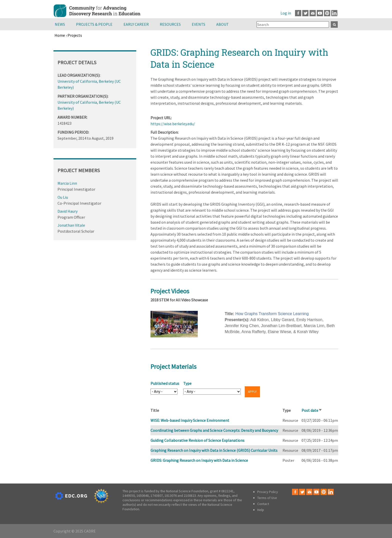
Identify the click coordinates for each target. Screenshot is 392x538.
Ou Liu (63, 197)
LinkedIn (334, 13)
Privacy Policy (268, 492)
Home (60, 35)
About (222, 24)
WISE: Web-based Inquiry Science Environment (190, 420)
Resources (170, 24)
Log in (286, 13)
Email (313, 13)
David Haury (67, 211)
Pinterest (327, 13)
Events (198, 24)
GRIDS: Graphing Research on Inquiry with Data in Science (199, 460)
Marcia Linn (67, 183)
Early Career (136, 24)
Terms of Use (267, 498)
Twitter (305, 13)
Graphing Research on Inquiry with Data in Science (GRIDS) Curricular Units (214, 450)
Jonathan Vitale (71, 225)
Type (187, 383)
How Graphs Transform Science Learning (272, 314)
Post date (312, 410)
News (60, 24)
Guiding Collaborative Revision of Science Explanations (197, 440)
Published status (165, 383)
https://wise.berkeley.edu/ (173, 124)
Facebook (298, 13)
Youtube (320, 13)
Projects (75, 35)
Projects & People (94, 24)
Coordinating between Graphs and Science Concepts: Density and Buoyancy (214, 430)
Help (261, 510)
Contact (263, 504)
